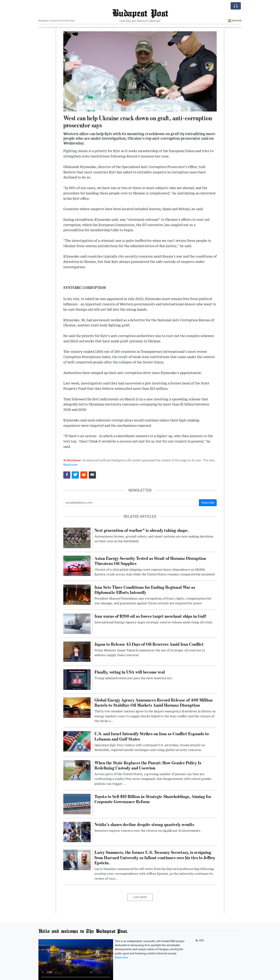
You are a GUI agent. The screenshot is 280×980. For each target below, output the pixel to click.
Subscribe (208, 503)
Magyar (235, 21)
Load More (140, 897)
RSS (199, 940)
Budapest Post (140, 13)
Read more (70, 465)
